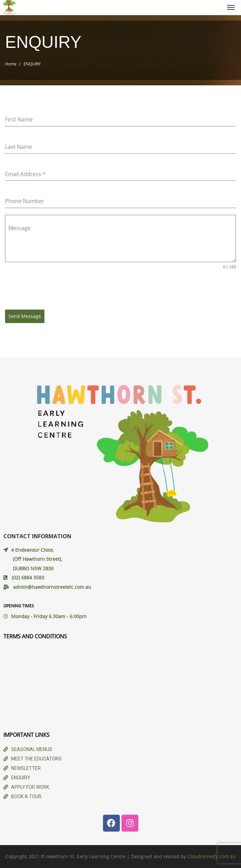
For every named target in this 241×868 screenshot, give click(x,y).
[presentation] (56, 290)
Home (11, 64)
